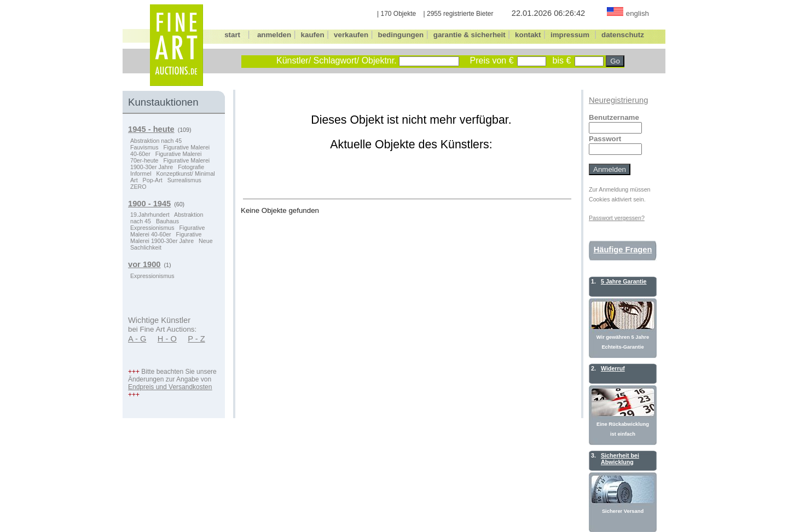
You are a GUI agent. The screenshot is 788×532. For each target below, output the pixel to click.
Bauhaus (167, 221)
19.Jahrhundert (150, 215)
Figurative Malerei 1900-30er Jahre (170, 164)
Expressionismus (152, 228)
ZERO (138, 187)
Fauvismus (144, 147)
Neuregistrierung (618, 100)
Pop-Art (153, 180)
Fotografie (191, 167)
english (638, 13)
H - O (167, 339)
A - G (137, 339)
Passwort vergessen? (617, 218)
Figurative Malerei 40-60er (167, 231)
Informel (141, 174)
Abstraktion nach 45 (156, 141)
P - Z (196, 339)
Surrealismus (184, 180)
